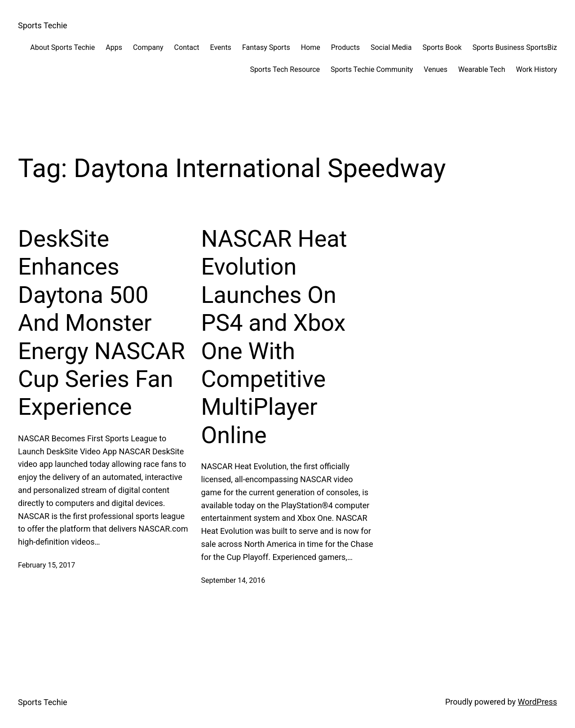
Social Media (391, 47)
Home (311, 47)
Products (345, 47)
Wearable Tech (482, 69)
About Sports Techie (62, 47)
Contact (187, 47)
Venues (436, 69)
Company (148, 47)
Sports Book (442, 47)
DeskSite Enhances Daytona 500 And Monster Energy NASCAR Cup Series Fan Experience (102, 323)
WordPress (537, 702)
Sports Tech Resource (285, 69)
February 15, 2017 (46, 565)
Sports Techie (43, 25)
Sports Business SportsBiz (515, 47)
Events (221, 47)
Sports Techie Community (372, 69)
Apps (114, 47)
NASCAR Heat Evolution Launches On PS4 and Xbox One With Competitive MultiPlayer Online (274, 337)
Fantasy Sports (266, 47)
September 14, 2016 (233, 580)
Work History (537, 69)
